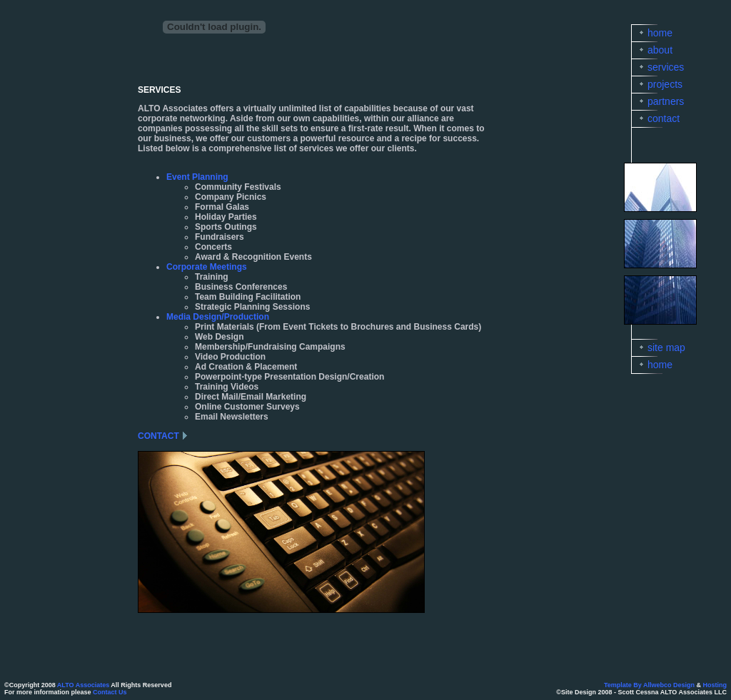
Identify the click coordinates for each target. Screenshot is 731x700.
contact (664, 118)
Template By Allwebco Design (649, 685)
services (666, 67)
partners (666, 101)
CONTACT (158, 436)
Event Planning (197, 177)
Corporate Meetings (207, 267)
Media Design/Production (218, 317)
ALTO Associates (83, 685)
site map (666, 348)
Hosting (715, 685)
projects (665, 84)
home (660, 33)
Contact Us (110, 692)
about (660, 50)
